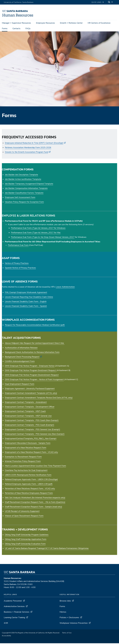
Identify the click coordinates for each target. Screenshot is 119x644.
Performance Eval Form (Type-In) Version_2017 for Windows (38, 229)
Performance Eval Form (18, 246)
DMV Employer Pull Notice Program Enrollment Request (31, 371)
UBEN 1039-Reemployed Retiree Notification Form (28, 476)
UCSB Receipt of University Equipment (22, 512)
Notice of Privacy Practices (17, 264)
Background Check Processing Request (22, 358)
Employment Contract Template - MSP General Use (28, 417)
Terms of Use (67, 634)
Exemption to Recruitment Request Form (23, 457)
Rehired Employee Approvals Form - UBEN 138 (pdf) (29, 485)
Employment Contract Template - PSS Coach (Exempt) (30, 426)
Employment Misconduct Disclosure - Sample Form (28, 444)
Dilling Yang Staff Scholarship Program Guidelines (27, 535)
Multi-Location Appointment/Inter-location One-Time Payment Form (35, 467)
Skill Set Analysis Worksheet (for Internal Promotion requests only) (35, 498)
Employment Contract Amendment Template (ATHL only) (31, 394)
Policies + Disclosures (69, 618)
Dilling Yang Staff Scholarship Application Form (26, 540)
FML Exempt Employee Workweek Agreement (26, 293)
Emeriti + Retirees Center (71, 23)
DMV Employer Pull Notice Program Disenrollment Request (32, 376)
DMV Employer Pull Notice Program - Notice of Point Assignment (34, 380)
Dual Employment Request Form (20, 385)
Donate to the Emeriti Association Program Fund (27, 153)
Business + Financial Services (17, 613)
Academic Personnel (13, 602)
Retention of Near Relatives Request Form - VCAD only (30, 489)
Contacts (16, 29)
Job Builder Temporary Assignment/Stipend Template (29, 185)
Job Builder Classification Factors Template (24, 194)
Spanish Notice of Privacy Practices (20, 269)
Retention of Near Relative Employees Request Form (29, 494)
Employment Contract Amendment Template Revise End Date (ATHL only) (39, 398)
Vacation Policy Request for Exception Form (24, 203)
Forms (5, 29)
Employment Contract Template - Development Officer (30, 408)
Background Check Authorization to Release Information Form (32, 353)
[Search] (111, 2)
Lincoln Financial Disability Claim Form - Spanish (26, 307)
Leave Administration (65, 288)
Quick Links (96, 2)
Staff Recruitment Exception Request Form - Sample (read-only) (33, 507)
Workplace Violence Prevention (74, 624)
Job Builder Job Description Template (21, 176)
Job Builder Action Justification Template (23, 180)
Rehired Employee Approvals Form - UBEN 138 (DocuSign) (31, 480)
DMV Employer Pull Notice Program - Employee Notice (30, 367)
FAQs (28, 29)
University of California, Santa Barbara (19, 2)
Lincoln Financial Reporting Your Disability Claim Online (29, 298)
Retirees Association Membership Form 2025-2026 (28, 148)
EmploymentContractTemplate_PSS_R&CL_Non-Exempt (31, 439)
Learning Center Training (14, 618)
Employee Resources (45, 23)
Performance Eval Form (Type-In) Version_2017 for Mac (36, 233)
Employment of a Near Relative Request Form (26, 448)
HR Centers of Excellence (99, 23)
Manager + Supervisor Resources (16, 23)
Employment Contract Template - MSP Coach (25, 412)
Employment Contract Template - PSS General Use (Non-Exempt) (35, 435)
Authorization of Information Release (21, 348)
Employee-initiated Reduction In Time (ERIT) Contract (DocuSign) (34, 144)
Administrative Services (14, 607)
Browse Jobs (65, 602)
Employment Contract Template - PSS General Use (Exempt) (32, 430)
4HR (6, 624)
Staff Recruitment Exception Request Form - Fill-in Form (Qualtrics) (35, 503)
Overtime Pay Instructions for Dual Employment (26, 471)
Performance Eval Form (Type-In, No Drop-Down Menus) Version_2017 (43, 238)
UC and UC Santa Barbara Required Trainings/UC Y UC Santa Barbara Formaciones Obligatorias (47, 549)
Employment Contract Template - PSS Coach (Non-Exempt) (32, 421)
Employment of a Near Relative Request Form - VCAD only (31, 453)
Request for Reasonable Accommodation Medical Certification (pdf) (35, 326)
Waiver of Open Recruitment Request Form (24, 517)
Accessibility (6, 636)
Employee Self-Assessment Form (20, 198)
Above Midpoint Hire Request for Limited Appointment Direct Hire (35, 344)
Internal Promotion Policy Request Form (23, 462)
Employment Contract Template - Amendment (26, 403)
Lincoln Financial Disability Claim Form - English (26, 302)
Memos (63, 613)
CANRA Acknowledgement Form (20, 362)
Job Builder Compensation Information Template (26, 189)
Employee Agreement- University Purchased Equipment (30, 389)
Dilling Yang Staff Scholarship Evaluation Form (25, 545)
